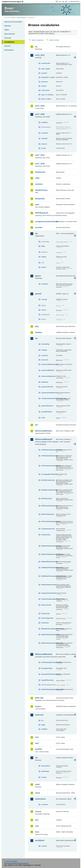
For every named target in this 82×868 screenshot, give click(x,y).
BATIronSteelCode (48, 514)
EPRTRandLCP (42, 213)
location (44, 73)
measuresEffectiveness (48, 364)
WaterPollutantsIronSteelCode (48, 643)
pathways (45, 382)
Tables (7, 30)
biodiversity (40, 172)
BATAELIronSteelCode (48, 490)
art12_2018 (40, 106)
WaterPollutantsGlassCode (48, 635)
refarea (44, 257)
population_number (48, 77)
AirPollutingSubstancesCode (48, 662)
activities (44, 122)
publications (40, 799)
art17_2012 (40, 155)
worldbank (40, 840)
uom (37, 826)
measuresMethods (48, 370)
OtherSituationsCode (48, 585)
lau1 (37, 737)
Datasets (8, 26)
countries (45, 133)
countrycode (46, 63)
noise (37, 793)
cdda (37, 178)
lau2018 (38, 749)
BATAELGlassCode (48, 480)
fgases (38, 276)
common (39, 184)
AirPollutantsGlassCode (48, 456)
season (44, 86)
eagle (43, 725)
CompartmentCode (48, 529)
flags (43, 246)
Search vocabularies (38, 40)
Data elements (10, 34)
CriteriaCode (46, 535)
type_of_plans (46, 99)
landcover (39, 715)
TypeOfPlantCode (47, 680)
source (44, 310)
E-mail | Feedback (11, 861)
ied (36, 425)
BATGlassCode (47, 499)
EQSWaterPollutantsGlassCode (48, 568)
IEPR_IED (39, 698)
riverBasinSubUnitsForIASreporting (48, 398)
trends (44, 148)
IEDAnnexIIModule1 (44, 431)
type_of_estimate (47, 95)
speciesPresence (47, 406)
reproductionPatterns (48, 393)
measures (45, 360)
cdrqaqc (44, 350)
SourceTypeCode (47, 618)
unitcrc (44, 267)
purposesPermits (47, 387)
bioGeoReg (45, 344)
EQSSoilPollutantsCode (48, 562)
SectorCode (45, 614)
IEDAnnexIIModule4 (44, 654)
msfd (37, 784)
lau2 (37, 743)
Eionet (13, 18)
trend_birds (45, 90)
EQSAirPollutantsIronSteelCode (48, 554)
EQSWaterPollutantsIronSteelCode (48, 576)
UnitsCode (45, 623)
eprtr (37, 205)
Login (59, 1)
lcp (36, 758)
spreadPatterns (47, 412)
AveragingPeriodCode (48, 474)
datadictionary (41, 190)
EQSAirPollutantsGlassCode (48, 546)
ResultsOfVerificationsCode (48, 674)
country (44, 846)
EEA (14, 2)
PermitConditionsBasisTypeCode (48, 599)
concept (44, 299)
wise (37, 832)
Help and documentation (13, 22)
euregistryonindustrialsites (45, 222)
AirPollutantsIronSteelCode (48, 466)
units (43, 418)
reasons (44, 144)
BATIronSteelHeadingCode (48, 521)
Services (7, 46)
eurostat (39, 227)
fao (36, 233)
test (37, 820)
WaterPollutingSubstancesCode (48, 689)
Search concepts (54, 40)
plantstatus (45, 771)
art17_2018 (40, 164)
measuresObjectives (48, 376)
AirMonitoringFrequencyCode (48, 450)
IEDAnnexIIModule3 (44, 439)
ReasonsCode (46, 605)
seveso (38, 811)
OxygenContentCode (48, 593)
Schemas (8, 38)
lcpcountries (46, 766)
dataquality (40, 199)
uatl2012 (44, 729)
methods (44, 138)
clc (42, 720)
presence (45, 82)
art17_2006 (40, 114)
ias (36, 338)
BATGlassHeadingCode (48, 506)
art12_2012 (40, 55)
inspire (38, 706)
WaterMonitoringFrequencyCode (48, 629)
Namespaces (9, 50)
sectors (44, 777)
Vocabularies (9, 42)
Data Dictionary (21, 18)
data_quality (46, 69)
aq (36, 47)
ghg (37, 326)
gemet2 (38, 294)
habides (38, 332)
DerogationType (47, 668)
